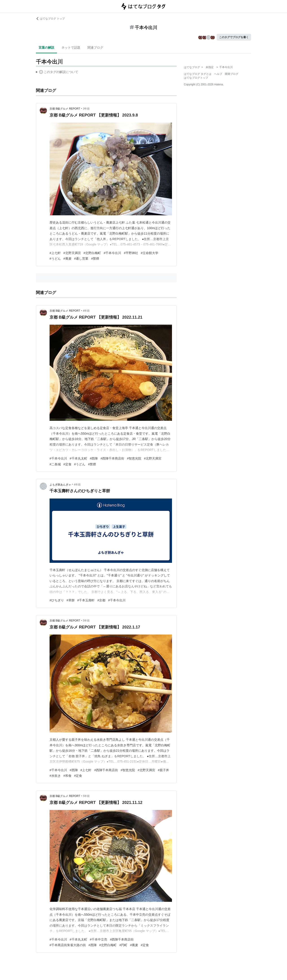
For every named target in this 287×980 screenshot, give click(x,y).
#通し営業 (81, 259)
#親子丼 (163, 770)
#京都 (101, 600)
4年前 (86, 311)
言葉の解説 (46, 47)
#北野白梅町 (92, 253)
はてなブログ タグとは (198, 74)
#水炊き (55, 776)
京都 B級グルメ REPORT (65, 109)
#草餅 (71, 600)
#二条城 (55, 464)
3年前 (86, 109)
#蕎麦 (67, 259)
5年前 (86, 621)
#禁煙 (95, 259)
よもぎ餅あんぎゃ (60, 485)
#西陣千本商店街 (112, 458)
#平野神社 (131, 253)
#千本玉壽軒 (86, 600)
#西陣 (94, 458)
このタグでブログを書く (234, 37)
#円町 (123, 945)
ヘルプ (218, 74)
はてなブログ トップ (50, 19)
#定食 (67, 464)
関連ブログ (95, 47)
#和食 (67, 776)
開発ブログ (232, 74)
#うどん (55, 259)
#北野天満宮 (72, 253)
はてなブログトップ (196, 78)
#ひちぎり (57, 600)
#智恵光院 (134, 458)
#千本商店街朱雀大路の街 (68, 945)
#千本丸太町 (78, 458)
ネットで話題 (71, 47)
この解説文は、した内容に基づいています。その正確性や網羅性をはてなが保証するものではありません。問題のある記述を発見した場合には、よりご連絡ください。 (57, 73)
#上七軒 (55, 253)
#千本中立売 (99, 939)
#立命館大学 (150, 253)
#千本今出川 (112, 253)
